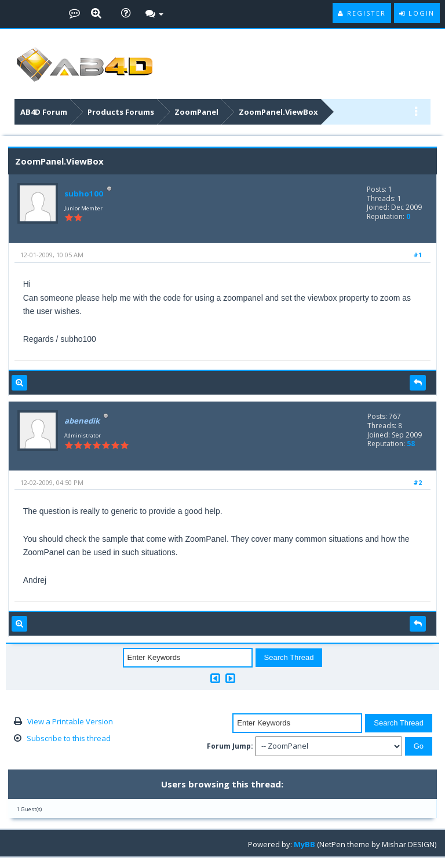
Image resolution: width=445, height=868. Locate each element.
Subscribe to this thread (69, 738)
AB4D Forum (44, 112)
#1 (417, 255)
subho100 (83, 194)
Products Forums (121, 112)
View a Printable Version (70, 721)
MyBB (304, 844)
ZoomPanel (196, 112)
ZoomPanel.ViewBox (278, 112)
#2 (417, 482)
